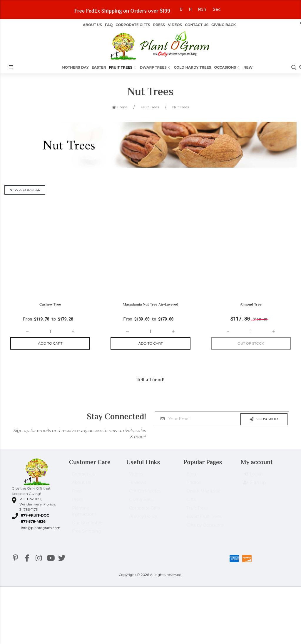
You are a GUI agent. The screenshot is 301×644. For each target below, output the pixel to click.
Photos (194, 486)
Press (159, 25)
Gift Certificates (145, 494)
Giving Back (224, 25)
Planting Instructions (84, 514)
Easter (99, 67)
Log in (253, 478)
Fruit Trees (123, 67)
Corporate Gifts (133, 25)
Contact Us (197, 25)
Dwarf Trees (155, 67)
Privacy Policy (143, 520)
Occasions (227, 67)
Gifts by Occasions (205, 528)
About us (92, 25)
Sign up (255, 486)
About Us (82, 486)
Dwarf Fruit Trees (204, 520)
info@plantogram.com (41, 528)
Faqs (77, 494)
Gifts (191, 503)
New (248, 67)
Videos (175, 25)
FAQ (109, 25)
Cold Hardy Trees (193, 67)
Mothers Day (75, 67)
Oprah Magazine (203, 494)
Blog (191, 477)
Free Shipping (86, 535)
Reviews (138, 486)
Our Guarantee (87, 526)
